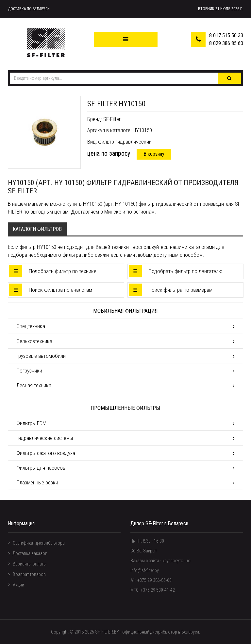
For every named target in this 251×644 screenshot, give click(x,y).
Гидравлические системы (45, 438)
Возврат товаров (29, 574)
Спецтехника (31, 326)
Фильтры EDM (31, 423)
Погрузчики (29, 371)
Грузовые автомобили (41, 356)
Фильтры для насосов (41, 468)
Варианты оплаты (30, 564)
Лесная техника (34, 385)
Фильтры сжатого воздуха (46, 453)
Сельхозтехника (34, 341)
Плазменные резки (37, 482)
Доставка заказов (30, 553)
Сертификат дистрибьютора (39, 543)
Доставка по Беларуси (29, 9)
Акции (18, 585)
